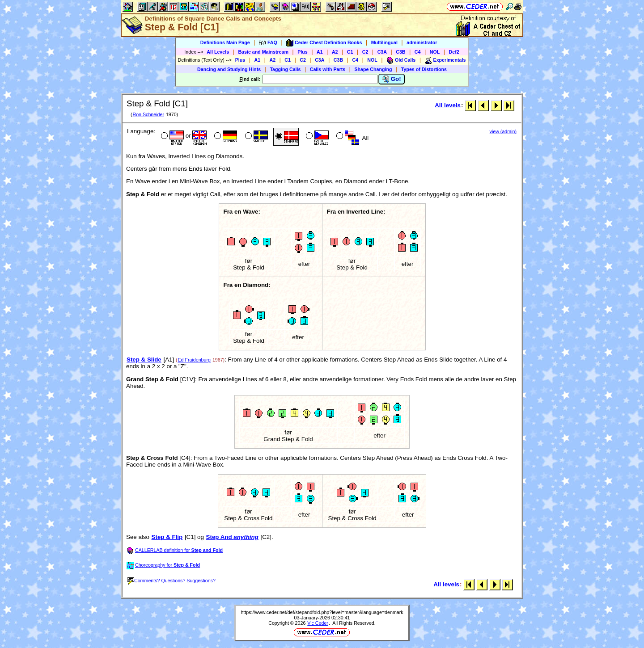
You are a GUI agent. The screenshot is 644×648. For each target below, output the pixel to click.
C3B (400, 52)
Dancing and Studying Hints (229, 69)
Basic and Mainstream (263, 52)
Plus (303, 52)
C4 (418, 52)
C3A (382, 52)
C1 (350, 52)
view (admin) (503, 131)
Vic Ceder (318, 623)
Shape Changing (373, 69)
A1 (320, 52)
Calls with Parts (328, 69)
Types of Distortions (424, 69)
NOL (435, 52)
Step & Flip (167, 537)
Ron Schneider (148, 114)
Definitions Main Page (225, 42)
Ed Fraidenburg (194, 360)
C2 (365, 52)
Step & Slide (144, 360)
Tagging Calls (285, 69)
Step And (232, 537)
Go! (392, 79)
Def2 (454, 52)
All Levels (218, 52)
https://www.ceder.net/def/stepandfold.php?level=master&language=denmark (322, 612)
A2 (335, 52)
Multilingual (384, 42)
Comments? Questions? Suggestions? (171, 581)
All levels (448, 105)
